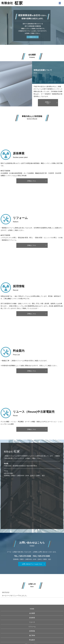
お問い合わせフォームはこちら (32, 564)
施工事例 (32, 635)
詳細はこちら (48, 103)
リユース (32, 622)
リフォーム (32, 627)
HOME (32, 609)
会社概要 (32, 613)
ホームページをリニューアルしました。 (15, 595)
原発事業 (32, 618)
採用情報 (32, 631)
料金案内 (32, 640)
